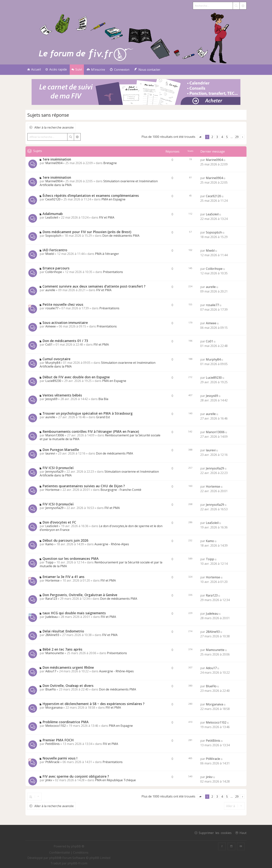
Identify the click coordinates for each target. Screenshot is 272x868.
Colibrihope (54, 272)
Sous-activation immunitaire (65, 323)
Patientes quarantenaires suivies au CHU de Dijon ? (84, 486)
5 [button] (227, 137)
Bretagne (110, 163)
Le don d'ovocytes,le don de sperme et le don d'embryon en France (101, 528)
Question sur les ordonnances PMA (71, 558)
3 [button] (217, 137)
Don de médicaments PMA (121, 236)
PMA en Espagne (113, 199)
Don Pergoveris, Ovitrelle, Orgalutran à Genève (80, 595)
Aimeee (51, 326)
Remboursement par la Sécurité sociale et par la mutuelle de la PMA (101, 564)
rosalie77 (52, 308)
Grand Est (103, 417)
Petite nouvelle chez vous (63, 304)
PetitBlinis (53, 744)
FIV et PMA (107, 217)
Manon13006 (55, 435)
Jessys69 (51, 399)
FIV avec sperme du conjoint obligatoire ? (76, 776)
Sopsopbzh (53, 236)
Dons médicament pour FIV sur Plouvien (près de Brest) (87, 232)
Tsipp (49, 562)
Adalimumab (53, 214)
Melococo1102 (56, 726)
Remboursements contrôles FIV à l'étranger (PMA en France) (91, 431)
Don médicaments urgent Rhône (68, 667)
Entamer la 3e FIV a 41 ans (63, 577)
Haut (243, 833)
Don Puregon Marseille (61, 450)
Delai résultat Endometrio (63, 631)
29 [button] (237, 137)
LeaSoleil (52, 217)
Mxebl (50, 254)
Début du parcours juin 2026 (65, 540)
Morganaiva (54, 707)
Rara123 (51, 599)
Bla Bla (103, 399)
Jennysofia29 (54, 472)
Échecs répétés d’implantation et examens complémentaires (91, 195)
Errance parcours (56, 268)
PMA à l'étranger (107, 254)
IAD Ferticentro (55, 250)
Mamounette (55, 653)
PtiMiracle (52, 762)
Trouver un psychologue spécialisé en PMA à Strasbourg (88, 413)
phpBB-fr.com (77, 863)
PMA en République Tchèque (115, 780)
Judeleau (51, 617)
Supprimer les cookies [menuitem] (215, 833)
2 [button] (212, 137)
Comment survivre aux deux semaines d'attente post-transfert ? (94, 286)
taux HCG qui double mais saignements (74, 613)
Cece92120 (53, 199)
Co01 (49, 344)
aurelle (50, 290)
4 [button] (222, 137)
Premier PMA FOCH (58, 740)
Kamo (49, 544)
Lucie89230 (53, 381)
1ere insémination (57, 159)
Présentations (113, 272)
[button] (200, 137)
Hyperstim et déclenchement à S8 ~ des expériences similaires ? (93, 704)
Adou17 (51, 671)
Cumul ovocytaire (56, 359)
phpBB (54, 858)
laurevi (50, 453)
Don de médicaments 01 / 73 (65, 341)
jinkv (49, 780)
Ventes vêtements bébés (62, 395)
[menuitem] (96, 70)
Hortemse (52, 490)
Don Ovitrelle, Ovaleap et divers (68, 686)
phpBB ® (78, 846)
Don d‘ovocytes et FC (59, 522)
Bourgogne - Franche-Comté (121, 490)
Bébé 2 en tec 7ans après (62, 649)
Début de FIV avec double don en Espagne (76, 377)
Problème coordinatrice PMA (66, 722)
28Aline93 (52, 635)
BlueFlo (51, 689)
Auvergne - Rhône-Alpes (112, 544)
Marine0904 (54, 163)
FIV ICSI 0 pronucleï (58, 468)
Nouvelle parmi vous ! (60, 758)
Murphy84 (53, 363)
